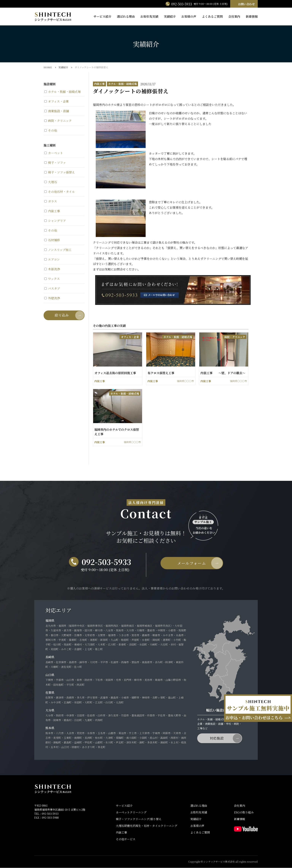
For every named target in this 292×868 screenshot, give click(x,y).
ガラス (51, 201)
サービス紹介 (102, 17)
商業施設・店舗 (57, 111)
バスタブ (52, 288)
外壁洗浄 (52, 298)
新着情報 (252, 17)
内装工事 (52, 211)
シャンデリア (55, 221)
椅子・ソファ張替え (60, 172)
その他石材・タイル (60, 192)
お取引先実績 (149, 17)
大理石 (51, 182)
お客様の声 (189, 17)
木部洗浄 (52, 269)
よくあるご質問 (212, 17)
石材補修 (52, 240)
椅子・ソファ (55, 163)
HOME (48, 67)
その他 (51, 130)
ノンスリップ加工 (58, 250)
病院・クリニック (58, 121)
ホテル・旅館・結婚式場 (62, 92)
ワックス (52, 279)
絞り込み (62, 315)
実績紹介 (170, 17)
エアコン (52, 259)
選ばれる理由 (126, 17)
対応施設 (217, 738)
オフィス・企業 (57, 101)
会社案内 (234, 17)
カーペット (54, 153)
